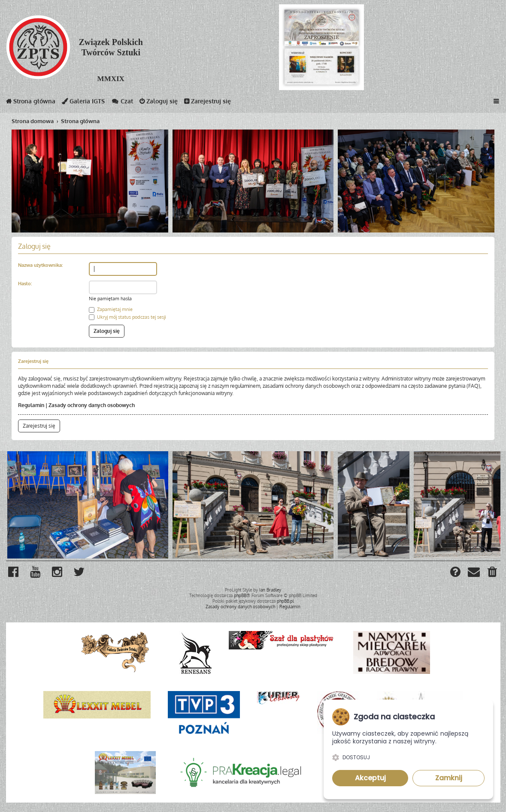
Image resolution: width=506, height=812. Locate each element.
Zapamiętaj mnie (111, 309)
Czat (122, 103)
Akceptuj (370, 778)
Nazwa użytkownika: (40, 265)
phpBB (240, 595)
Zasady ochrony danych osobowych (92, 405)
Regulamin (31, 405)
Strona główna (31, 103)
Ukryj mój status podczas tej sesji (127, 317)
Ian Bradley (270, 590)
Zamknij (449, 778)
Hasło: (25, 284)
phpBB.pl (285, 601)
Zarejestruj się (208, 103)
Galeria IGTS (83, 103)
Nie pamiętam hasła (110, 299)
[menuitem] (493, 573)
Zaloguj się (159, 103)
